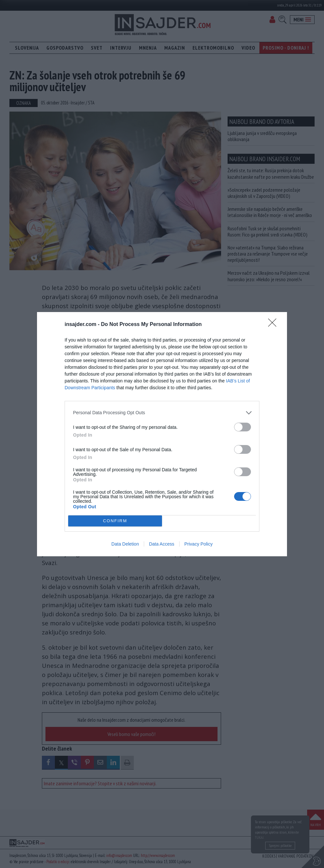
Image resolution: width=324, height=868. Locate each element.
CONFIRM (115, 520)
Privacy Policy (199, 544)
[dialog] (162, 434)
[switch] (243, 427)
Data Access (162, 544)
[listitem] (162, 413)
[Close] (274, 325)
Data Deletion (125, 544)
